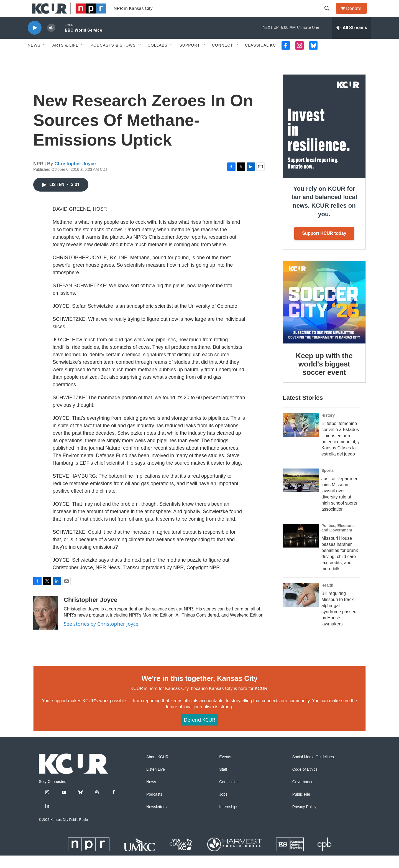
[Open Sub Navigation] (45, 58)
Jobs (223, 807)
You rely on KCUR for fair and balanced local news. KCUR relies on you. (324, 214)
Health (327, 598)
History (328, 428)
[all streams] (351, 40)
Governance (303, 794)
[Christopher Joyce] (46, 625)
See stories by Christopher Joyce (101, 636)
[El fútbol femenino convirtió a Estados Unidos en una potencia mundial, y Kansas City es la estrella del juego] (301, 438)
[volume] (51, 40)
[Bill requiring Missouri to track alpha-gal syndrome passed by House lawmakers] (301, 608)
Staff (223, 782)
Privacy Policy (304, 819)
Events (225, 769)
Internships (229, 819)
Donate (357, 15)
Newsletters (156, 819)
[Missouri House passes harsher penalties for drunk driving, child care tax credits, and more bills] (301, 548)
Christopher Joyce (75, 176)
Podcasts (154, 807)
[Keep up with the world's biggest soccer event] (324, 315)
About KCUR (157, 769)
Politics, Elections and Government (338, 540)
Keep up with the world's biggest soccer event (324, 376)
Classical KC (260, 58)
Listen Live (156, 782)
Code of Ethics (305, 782)
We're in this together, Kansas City (199, 691)
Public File (301, 807)
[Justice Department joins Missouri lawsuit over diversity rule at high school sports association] (301, 493)
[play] (35, 40)
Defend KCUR (199, 732)
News (34, 58)
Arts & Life (66, 58)
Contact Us (229, 794)
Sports (328, 483)
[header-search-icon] (329, 15)
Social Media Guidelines (313, 769)
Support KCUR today (324, 246)
